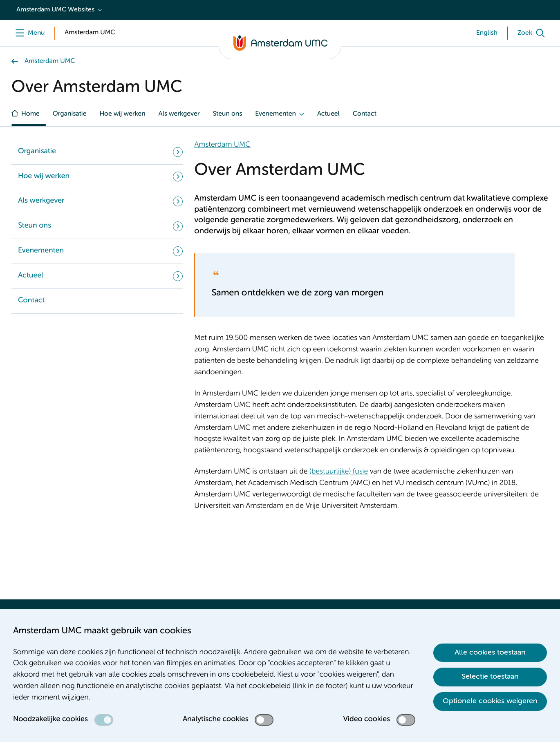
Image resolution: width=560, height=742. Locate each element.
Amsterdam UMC (50, 61)
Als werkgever (179, 114)
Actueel (328, 114)
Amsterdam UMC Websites (55, 10)
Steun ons (227, 114)
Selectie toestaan (490, 677)
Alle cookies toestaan (490, 653)
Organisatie (70, 114)
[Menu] (28, 33)
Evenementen (276, 114)
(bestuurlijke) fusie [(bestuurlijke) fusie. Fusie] (339, 472)
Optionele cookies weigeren (490, 701)
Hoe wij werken (122, 114)
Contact (365, 114)
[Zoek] (533, 33)
